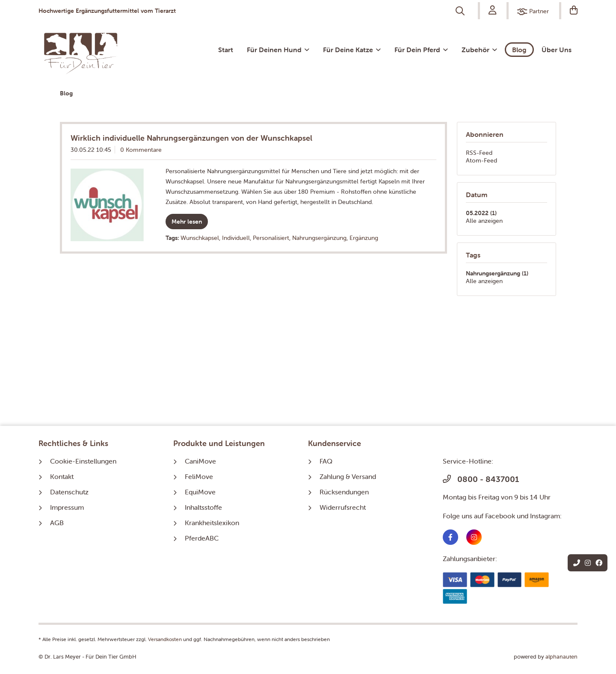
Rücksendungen (344, 492)
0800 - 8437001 (481, 479)
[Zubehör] (479, 50)
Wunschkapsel (200, 238)
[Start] (226, 50)
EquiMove (200, 492)
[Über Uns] (557, 50)
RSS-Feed (479, 153)
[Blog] (519, 50)
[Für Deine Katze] (352, 50)
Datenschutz (69, 492)
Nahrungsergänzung (319, 238)
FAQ (326, 461)
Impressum (67, 507)
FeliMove (199, 476)
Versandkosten (165, 639)
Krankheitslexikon (212, 523)
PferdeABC (202, 538)
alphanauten (561, 657)
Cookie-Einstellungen (83, 461)
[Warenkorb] (569, 11)
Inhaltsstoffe (203, 507)
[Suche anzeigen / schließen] (461, 11)
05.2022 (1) (481, 213)
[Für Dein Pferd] (421, 50)
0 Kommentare (141, 150)
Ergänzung (364, 238)
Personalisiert (271, 238)
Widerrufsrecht (343, 507)
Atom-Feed (481, 160)
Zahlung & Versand (348, 476)
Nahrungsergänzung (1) (497, 273)
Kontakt (62, 476)
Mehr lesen (187, 222)
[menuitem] (461, 11)
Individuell (236, 238)
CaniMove (200, 461)
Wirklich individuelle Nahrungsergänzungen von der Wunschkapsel (191, 138)
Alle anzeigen (484, 221)
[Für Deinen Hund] (278, 50)
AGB (57, 523)
